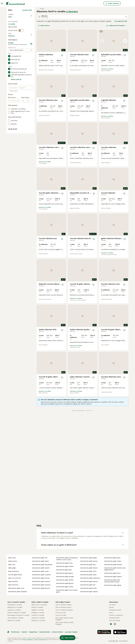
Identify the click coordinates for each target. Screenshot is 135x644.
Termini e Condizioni (116, 615)
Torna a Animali (14, 14)
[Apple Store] (120, 632)
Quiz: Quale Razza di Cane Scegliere (64, 619)
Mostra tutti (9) (16, 130)
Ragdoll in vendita (38, 610)
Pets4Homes (15, 632)
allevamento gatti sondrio (41, 568)
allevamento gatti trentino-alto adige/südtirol (115, 569)
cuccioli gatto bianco (15, 575)
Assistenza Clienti (115, 610)
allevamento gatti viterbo (65, 580)
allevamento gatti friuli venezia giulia (67, 591)
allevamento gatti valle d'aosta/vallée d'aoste (112, 581)
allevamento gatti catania (113, 577)
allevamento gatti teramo (89, 568)
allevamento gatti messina (41, 585)
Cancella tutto (27, 10)
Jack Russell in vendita (15, 618)
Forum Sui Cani (61, 613)
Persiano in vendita (38, 618)
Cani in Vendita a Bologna (64, 610)
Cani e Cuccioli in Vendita (16, 602)
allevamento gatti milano (113, 561)
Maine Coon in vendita (39, 605)
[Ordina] (117, 26)
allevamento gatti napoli (40, 561)
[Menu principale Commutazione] (2, 3)
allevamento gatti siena (112, 558)
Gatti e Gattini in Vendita (40, 602)
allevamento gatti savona (89, 561)
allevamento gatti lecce (112, 573)
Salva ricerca (44, 26)
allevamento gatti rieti (40, 558)
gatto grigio (12, 568)
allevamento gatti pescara (113, 565)
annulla (29, 43)
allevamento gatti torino (64, 563)
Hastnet (24, 632)
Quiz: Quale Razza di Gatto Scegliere (64, 623)
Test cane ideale (115, 621)
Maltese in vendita (14, 621)
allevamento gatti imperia (89, 592)
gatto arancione (13, 571)
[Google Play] (104, 632)
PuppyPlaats (33, 632)
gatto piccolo (13, 561)
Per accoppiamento (16, 32)
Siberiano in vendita (38, 621)
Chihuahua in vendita (15, 605)
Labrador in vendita (14, 610)
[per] (29, 151)
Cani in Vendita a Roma (63, 607)
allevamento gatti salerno (89, 581)
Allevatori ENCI (114, 618)
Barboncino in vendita (15, 607)
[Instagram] (115, 624)
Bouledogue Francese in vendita (18, 615)
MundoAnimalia (45, 632)
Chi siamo (112, 605)
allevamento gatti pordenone (90, 578)
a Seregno (72, 11)
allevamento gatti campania (17, 592)
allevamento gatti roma (16, 588)
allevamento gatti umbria (65, 566)
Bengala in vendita (38, 613)
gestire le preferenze (66, 639)
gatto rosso (12, 558)
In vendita (13, 27)
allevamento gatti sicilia (88, 588)
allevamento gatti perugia (65, 577)
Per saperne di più (121, 21)
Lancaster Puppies (71, 632)
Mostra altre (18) (26, 86)
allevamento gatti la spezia (41, 575)
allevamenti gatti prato (64, 570)
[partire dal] (15, 151)
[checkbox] (9, 52)
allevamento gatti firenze (41, 578)
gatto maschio (13, 581)
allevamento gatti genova (65, 583)
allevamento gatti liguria (64, 573)
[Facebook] (111, 624)
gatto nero (12, 565)
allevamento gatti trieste (65, 587)
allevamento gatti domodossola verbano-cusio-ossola (67, 559)
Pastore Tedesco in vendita (17, 613)
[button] (114, 41)
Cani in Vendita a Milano (64, 605)
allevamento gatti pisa (88, 565)
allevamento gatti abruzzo (41, 588)
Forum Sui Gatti (61, 615)
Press (111, 613)
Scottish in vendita (38, 615)
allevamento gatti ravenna (41, 581)
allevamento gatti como (88, 571)
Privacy (111, 607)
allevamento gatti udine (88, 575)
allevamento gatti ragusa (113, 585)
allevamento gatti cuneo (40, 571)
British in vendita (37, 607)
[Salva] (62, 55)
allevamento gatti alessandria (42, 565)
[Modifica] (31, 94)
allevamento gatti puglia (88, 558)
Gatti (10, 19)
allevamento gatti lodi (88, 585)
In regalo (24, 27)
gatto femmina (13, 585)
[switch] (21, 39)
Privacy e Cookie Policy (40, 639)
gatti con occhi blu (14, 578)
